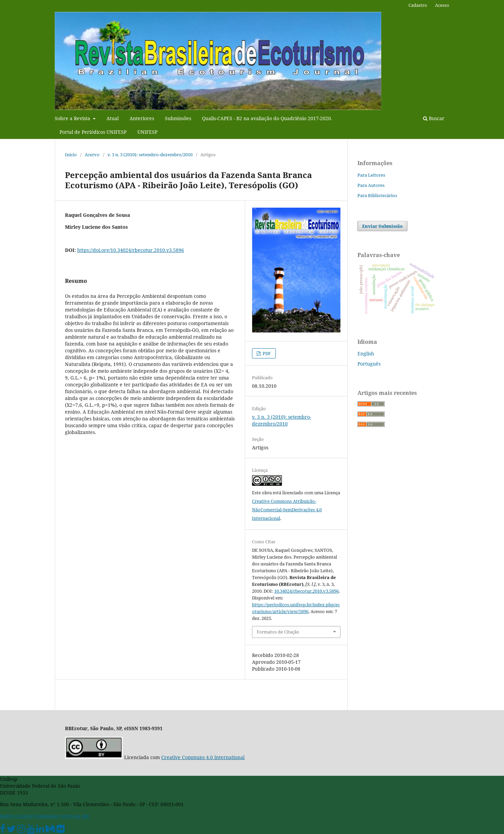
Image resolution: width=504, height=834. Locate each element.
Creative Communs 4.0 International (203, 757)
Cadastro (418, 5)
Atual (113, 118)
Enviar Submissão (382, 226)
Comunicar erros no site (62, 816)
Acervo (92, 155)
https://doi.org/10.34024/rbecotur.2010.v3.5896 (131, 250)
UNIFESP (147, 132)
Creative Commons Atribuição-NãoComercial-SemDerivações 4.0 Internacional (287, 510)
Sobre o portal (16, 816)
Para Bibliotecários (377, 195)
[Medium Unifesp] (50, 830)
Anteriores (142, 118)
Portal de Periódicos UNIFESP (93, 132)
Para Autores (371, 185)
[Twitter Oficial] (11, 830)
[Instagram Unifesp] (21, 830)
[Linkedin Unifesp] (40, 830)
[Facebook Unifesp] (3, 830)
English (366, 354)
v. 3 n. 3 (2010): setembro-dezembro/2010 (150, 155)
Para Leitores (371, 175)
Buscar (434, 118)
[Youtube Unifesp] (31, 830)
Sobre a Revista (73, 118)
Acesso (442, 5)
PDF (266, 353)
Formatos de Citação (278, 632)
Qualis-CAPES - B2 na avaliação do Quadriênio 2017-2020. (267, 118)
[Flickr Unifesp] (61, 830)
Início (71, 155)
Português (369, 364)
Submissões (178, 118)
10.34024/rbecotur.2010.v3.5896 (306, 591)
